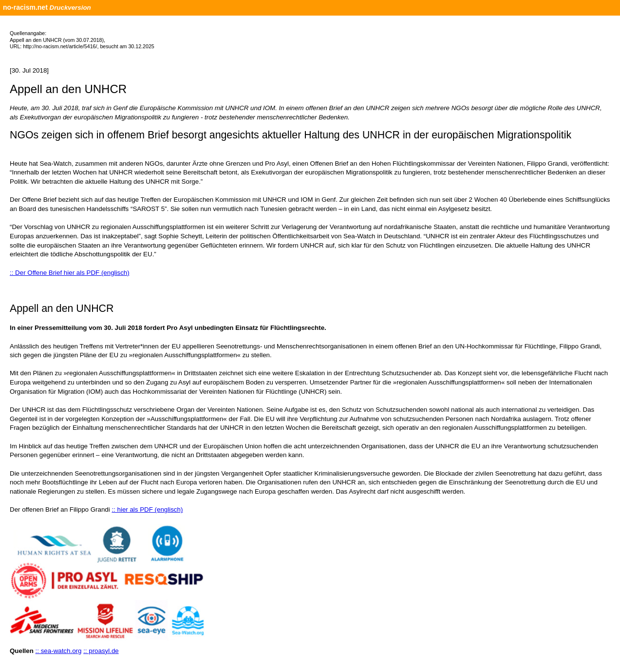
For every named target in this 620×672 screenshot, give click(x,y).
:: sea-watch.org (59, 651)
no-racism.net (25, 7)
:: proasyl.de (101, 651)
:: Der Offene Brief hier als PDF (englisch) (70, 273)
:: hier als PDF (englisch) (147, 509)
